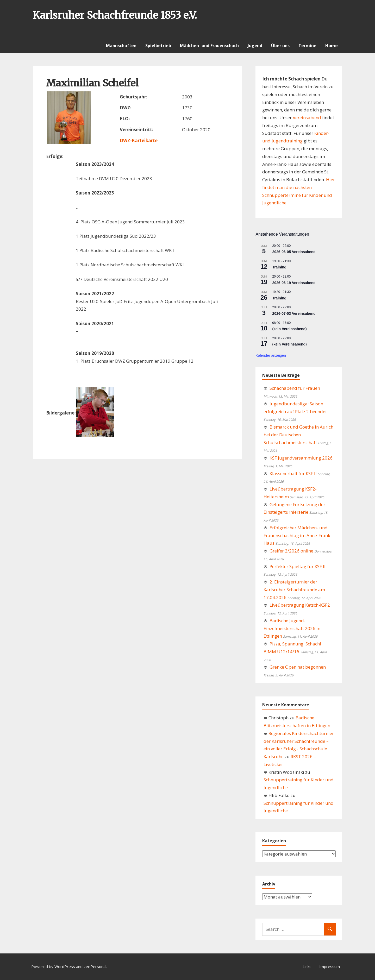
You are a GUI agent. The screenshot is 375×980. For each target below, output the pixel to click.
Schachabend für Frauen (295, 388)
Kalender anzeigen (271, 355)
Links (307, 966)
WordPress (65, 966)
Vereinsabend (307, 118)
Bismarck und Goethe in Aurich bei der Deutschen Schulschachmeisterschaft (298, 435)
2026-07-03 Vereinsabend (294, 313)
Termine (307, 46)
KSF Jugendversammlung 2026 (301, 458)
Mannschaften (121, 46)
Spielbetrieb (158, 46)
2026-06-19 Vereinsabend (294, 283)
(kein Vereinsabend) (289, 329)
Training (279, 267)
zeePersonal (95, 966)
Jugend (255, 46)
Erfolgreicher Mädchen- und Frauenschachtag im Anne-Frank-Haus (298, 535)
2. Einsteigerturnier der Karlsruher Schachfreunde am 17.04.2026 (294, 590)
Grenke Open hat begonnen (298, 667)
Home (332, 46)
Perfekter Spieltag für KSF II (298, 566)
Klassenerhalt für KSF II (293, 473)
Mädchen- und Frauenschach (209, 46)
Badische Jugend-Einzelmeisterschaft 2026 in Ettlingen (292, 628)
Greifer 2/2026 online (291, 551)
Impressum (330, 966)
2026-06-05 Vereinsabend (294, 252)
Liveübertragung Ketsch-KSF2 (300, 605)
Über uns (280, 46)
